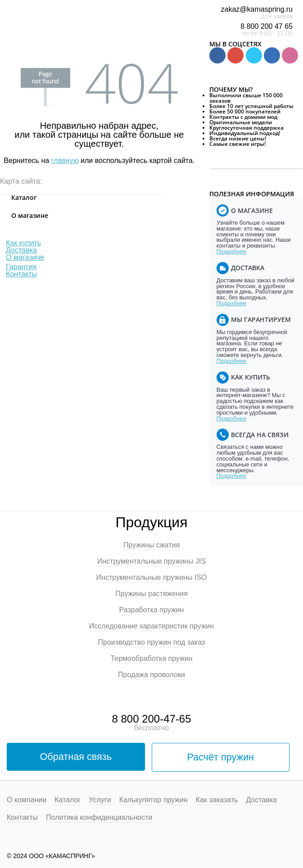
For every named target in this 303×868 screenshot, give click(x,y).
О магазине (25, 257)
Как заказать (217, 801)
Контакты (21, 274)
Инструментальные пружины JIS (151, 561)
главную (65, 160)
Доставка (21, 250)
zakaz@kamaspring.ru (257, 9)
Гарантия (21, 267)
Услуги (100, 801)
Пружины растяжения (151, 594)
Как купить (23, 243)
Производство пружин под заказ (152, 642)
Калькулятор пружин (154, 801)
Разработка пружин (152, 610)
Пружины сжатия (151, 545)
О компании (27, 801)
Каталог (68, 801)
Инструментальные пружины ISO (152, 578)
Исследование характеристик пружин (151, 626)
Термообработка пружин (151, 659)
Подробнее (231, 251)
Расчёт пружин (220, 757)
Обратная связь (76, 757)
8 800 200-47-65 (151, 719)
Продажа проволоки (151, 675)
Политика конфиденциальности (99, 818)
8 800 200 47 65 (267, 26)
